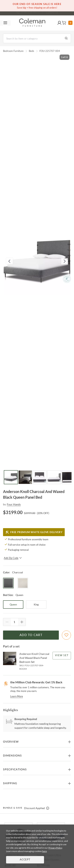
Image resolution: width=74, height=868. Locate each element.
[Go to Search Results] (66, 38)
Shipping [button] (10, 783)
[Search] (37, 38)
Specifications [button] (15, 770)
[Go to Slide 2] (25, 477)
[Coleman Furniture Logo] (32, 23)
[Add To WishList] (66, 635)
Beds (31, 51)
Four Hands (14, 504)
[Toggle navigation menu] (5, 23)
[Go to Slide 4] (54, 477)
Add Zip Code (13, 558)
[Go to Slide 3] (40, 477)
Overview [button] (11, 742)
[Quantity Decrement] (7, 622)
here (44, 851)
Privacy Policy (55, 848)
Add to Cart (31, 635)
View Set (62, 656)
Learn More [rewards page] (17, 696)
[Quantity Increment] (22, 622)
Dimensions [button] (12, 756)
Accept (25, 860)
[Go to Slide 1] (11, 477)
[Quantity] (14, 622)
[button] (59, 23)
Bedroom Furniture (13, 51)
